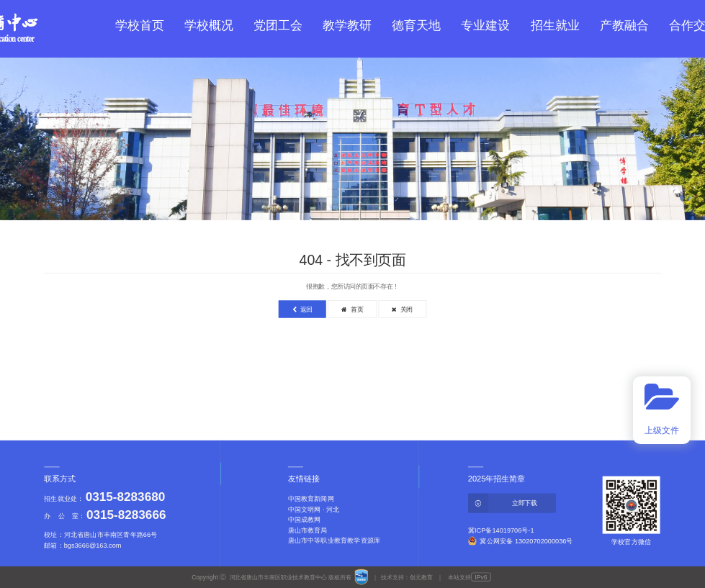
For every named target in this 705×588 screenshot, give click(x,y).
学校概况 (209, 26)
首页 (352, 309)
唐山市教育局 (308, 530)
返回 (302, 309)
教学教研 (347, 26)
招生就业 (555, 26)
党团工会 (278, 26)
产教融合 (624, 26)
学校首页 (140, 26)
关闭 (402, 309)
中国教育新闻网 (311, 499)
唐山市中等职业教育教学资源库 (334, 540)
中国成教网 (305, 520)
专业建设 (485, 26)
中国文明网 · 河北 (314, 509)
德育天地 (416, 26)
